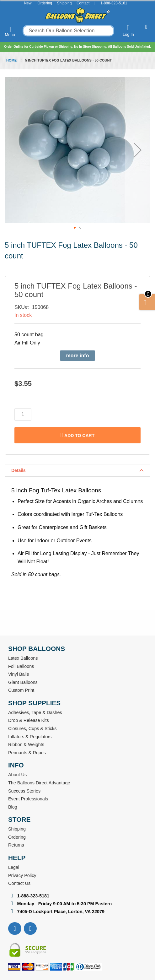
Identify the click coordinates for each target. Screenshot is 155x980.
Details (19, 470)
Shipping (64, 3)
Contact (83, 3)
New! (28, 3)
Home (11, 60)
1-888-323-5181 (114, 3)
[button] (138, 150)
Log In (128, 30)
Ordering (45, 3)
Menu (10, 31)
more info (78, 356)
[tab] (77, 470)
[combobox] (68, 31)
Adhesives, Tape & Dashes (35, 712)
